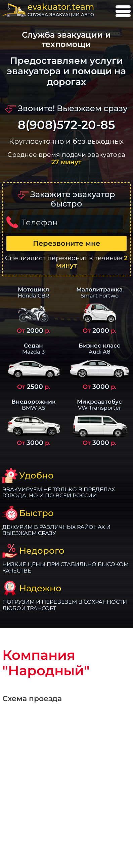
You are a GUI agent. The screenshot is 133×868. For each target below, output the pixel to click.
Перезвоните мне (66, 243)
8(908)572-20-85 (66, 125)
